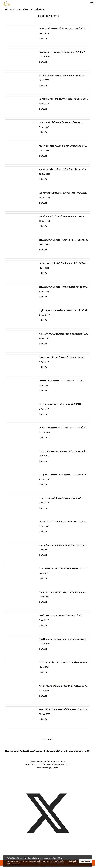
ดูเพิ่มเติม (43, 38)
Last (50, 740)
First (45, 740)
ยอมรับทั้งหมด (85, 861)
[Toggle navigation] (92, 3)
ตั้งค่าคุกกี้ (72, 861)
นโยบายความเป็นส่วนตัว (55, 861)
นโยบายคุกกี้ (15, 864)
